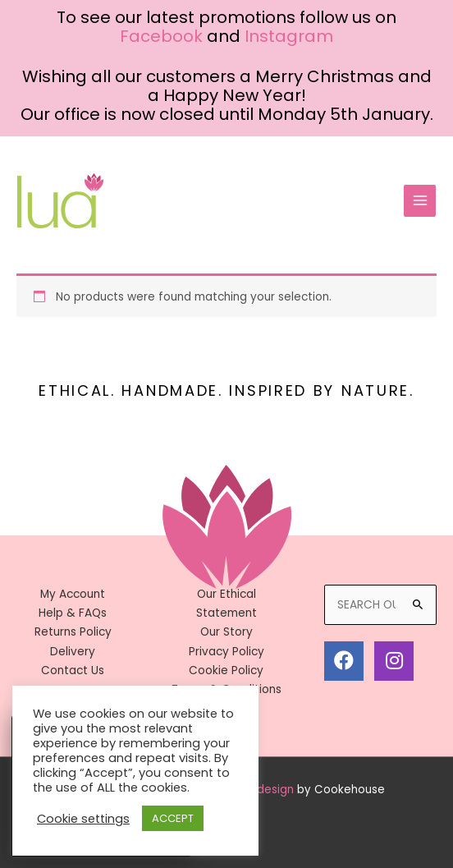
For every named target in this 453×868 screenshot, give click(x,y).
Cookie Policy (226, 671)
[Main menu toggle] (420, 201)
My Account (73, 594)
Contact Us (73, 671)
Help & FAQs (73, 613)
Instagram (289, 36)
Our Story (226, 632)
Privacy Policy (226, 652)
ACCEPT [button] (173, 818)
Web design (261, 790)
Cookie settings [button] (83, 819)
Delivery (73, 652)
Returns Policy (73, 632)
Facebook (161, 36)
